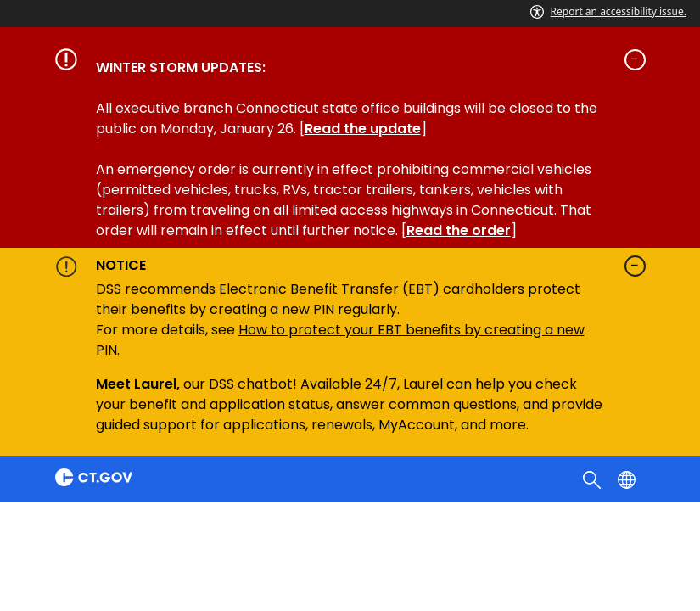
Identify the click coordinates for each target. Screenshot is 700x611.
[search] (594, 479)
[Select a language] (628, 479)
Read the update (363, 129)
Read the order (459, 230)
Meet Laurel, (138, 384)
